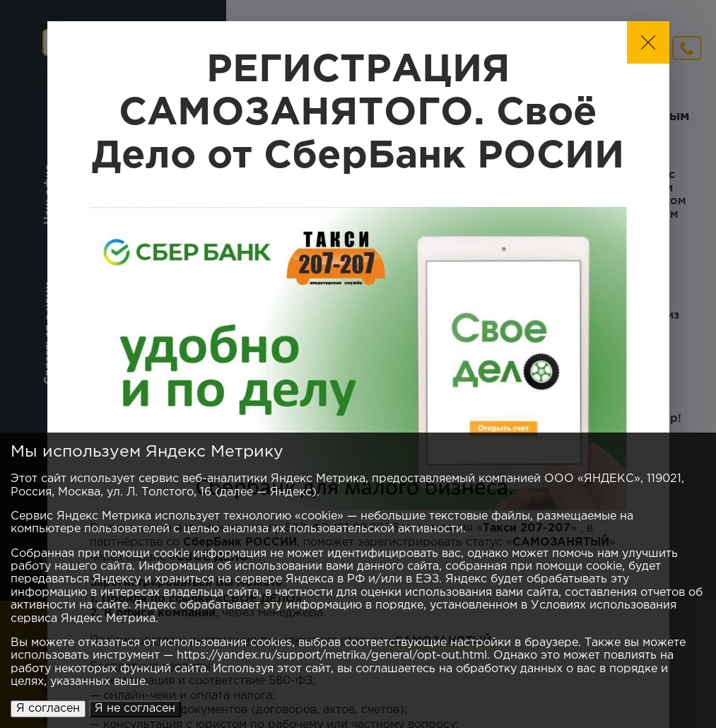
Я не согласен (135, 709)
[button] (648, 42)
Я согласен (48, 709)
